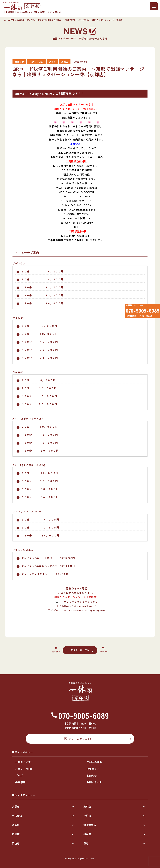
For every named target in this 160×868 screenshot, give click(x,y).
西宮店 (16, 825)
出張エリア (93, 769)
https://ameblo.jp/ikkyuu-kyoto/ (84, 610)
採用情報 (20, 782)
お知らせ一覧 (23, 20)
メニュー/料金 (24, 769)
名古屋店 (17, 816)
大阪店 (16, 806)
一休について (23, 762)
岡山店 (16, 843)
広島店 (16, 834)
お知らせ (92, 775)
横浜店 (87, 834)
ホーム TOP (9, 20)
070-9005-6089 (140, 312)
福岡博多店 (90, 825)
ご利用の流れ (94, 762)
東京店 (87, 806)
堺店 (86, 843)
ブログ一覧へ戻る (80, 650)
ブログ (19, 775)
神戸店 (87, 816)
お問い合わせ (94, 782)
